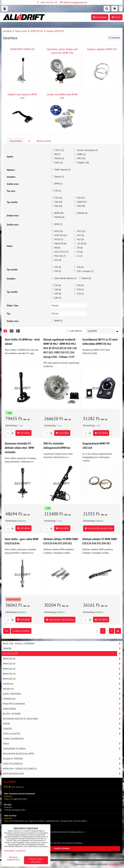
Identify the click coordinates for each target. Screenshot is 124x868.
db (9, 433)
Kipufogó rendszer (63, 774)
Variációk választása (99, 528)
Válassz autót (63, 654)
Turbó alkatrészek (13, 739)
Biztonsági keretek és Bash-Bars (63, 719)
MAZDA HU (63, 684)
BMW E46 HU (63, 669)
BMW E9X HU (63, 674)
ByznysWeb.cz (114, 864)
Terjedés (63, 729)
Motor (63, 724)
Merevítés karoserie (63, 704)
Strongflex (63, 699)
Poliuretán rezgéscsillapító (18, 754)
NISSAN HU (63, 689)
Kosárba (23, 433)
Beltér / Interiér (63, 714)
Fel (7, 631)
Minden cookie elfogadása (36, 860)
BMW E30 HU (63, 659)
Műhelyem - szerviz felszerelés (63, 769)
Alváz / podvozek (63, 694)
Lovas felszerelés (63, 764)
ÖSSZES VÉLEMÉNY (62, 848)
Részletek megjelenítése (13, 858)
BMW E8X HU (63, 679)
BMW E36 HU (63, 664)
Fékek (63, 744)
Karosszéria (63, 709)
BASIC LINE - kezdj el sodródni (63, 644)
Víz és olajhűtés (63, 734)
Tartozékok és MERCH (63, 749)
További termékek (21, 631)
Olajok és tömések (63, 759)
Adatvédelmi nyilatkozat (15, 851)
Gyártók (63, 649)
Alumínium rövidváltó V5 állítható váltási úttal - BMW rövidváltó (19, 448)
